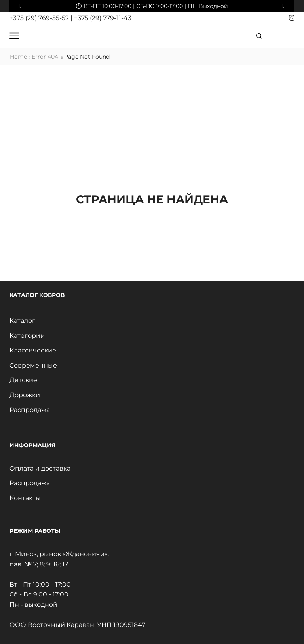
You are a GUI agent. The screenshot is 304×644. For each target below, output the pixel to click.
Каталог (22, 321)
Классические (33, 350)
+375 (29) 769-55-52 (40, 18)
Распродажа (30, 410)
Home (18, 57)
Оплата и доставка (40, 468)
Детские (23, 380)
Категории (27, 336)
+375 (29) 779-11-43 (103, 18)
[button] (21, 6)
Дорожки (25, 395)
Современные (33, 365)
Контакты (25, 498)
